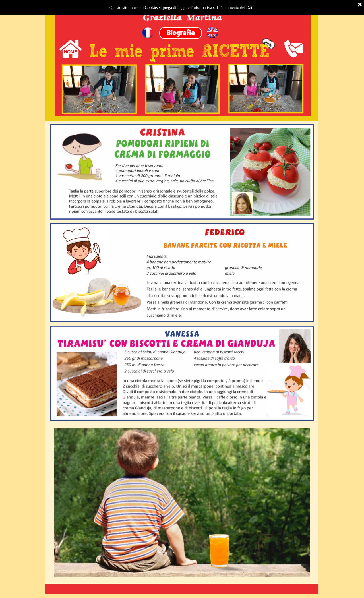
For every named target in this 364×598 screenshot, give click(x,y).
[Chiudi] (360, 5)
